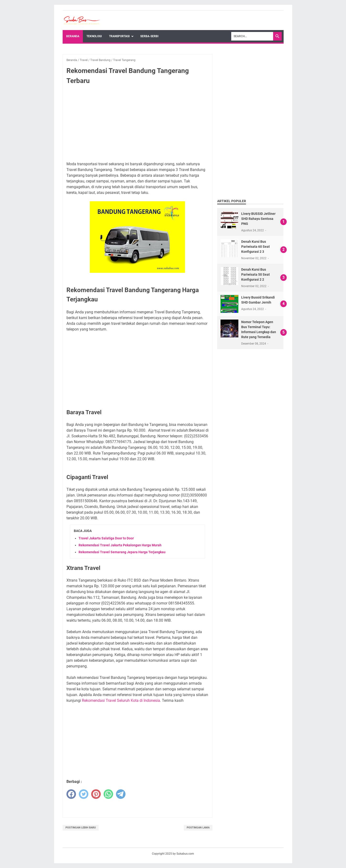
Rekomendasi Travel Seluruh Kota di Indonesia (121, 700)
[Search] (252, 36)
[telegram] (121, 794)
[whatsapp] (108, 794)
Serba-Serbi (149, 36)
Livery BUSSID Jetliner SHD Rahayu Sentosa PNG (258, 219)
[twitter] (84, 794)
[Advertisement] (138, 124)
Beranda (73, 36)
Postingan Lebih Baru (81, 828)
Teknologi (94, 36)
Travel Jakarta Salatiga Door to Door (106, 538)
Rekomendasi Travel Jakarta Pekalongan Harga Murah (120, 545)
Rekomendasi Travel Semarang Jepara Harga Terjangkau (122, 552)
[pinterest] (96, 794)
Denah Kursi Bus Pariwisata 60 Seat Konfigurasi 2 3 (256, 247)
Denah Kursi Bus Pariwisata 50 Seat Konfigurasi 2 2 (256, 274)
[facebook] (71, 794)
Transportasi (119, 36)
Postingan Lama (198, 828)
